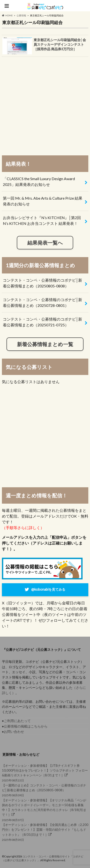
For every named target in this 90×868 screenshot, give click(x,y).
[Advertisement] (45, 104)
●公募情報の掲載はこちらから (25, 726)
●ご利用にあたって (16, 721)
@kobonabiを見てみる (48, 589)
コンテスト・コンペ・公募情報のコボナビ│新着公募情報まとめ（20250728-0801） (42, 302)
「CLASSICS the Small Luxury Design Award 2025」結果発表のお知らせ (39, 181)
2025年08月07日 (45, 810)
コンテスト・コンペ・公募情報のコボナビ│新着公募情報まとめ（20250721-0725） (42, 322)
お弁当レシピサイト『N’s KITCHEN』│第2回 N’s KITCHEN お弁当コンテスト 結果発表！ (42, 220)
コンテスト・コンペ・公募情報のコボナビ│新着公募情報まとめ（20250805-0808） (42, 283)
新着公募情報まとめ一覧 (45, 344)
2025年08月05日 (45, 832)
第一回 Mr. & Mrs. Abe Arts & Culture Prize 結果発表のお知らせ (43, 201)
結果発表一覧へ (45, 243)
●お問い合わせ (13, 732)
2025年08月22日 (45, 773)
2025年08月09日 (45, 790)
